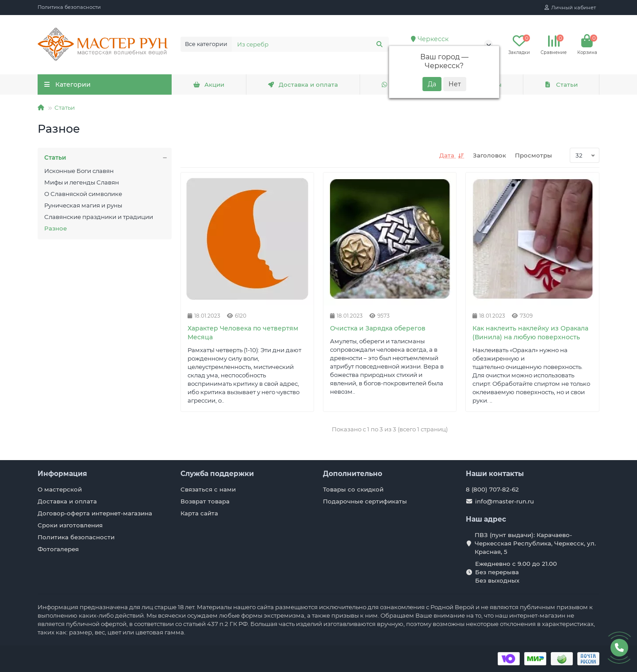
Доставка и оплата (303, 84)
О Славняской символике (83, 194)
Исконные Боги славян (79, 171)
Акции (209, 84)
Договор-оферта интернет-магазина (95, 513)
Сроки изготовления (70, 525)
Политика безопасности (69, 7)
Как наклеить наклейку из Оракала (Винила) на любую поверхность (530, 333)
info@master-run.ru (505, 501)
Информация (62, 474)
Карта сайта (199, 513)
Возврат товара (205, 501)
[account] (570, 8)
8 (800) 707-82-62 (492, 489)
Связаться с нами (208, 489)
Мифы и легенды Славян (82, 182)
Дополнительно (353, 474)
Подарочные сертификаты (365, 501)
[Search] (311, 44)
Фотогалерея (58, 549)
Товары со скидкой (353, 489)
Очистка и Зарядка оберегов (378, 328)
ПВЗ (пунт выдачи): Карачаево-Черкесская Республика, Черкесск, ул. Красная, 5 (535, 543)
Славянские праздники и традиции (99, 217)
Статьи (561, 84)
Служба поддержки (217, 474)
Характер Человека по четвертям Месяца (243, 333)
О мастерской (60, 489)
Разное (56, 228)
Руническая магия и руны (83, 205)
